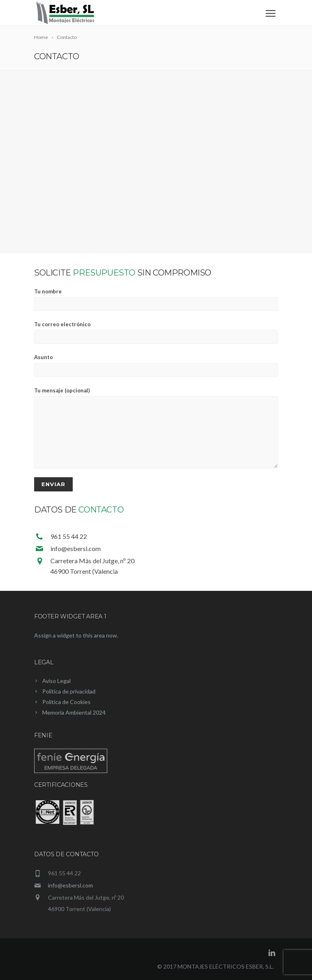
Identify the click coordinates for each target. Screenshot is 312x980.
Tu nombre (156, 299)
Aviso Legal (56, 681)
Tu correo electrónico (156, 332)
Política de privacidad (69, 691)
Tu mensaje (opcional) (156, 428)
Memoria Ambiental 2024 (74, 712)
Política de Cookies (66, 702)
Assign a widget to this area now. (76, 635)
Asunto (156, 365)
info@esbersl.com (70, 885)
